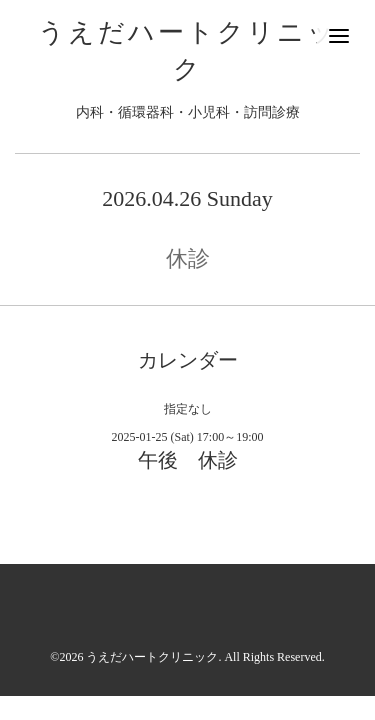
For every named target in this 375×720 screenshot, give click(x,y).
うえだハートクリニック (152, 657)
